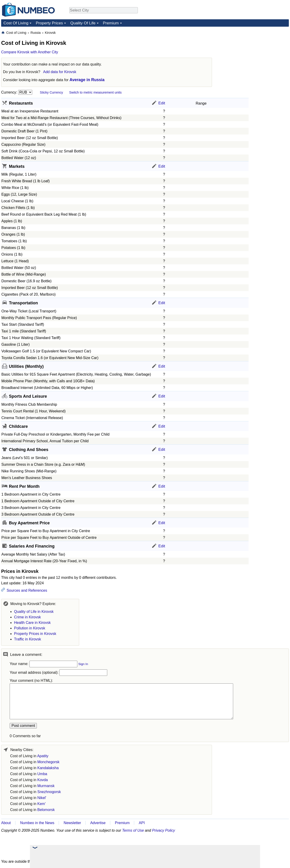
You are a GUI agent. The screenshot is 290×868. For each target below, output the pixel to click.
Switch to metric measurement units (95, 92)
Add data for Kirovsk (60, 72)
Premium (111, 23)
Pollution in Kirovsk (30, 628)
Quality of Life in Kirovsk (34, 612)
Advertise (98, 823)
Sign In (83, 664)
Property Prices (49, 23)
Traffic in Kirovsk (28, 639)
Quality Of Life (83, 23)
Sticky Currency (51, 92)
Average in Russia (87, 80)
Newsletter (72, 823)
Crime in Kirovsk (27, 617)
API (142, 823)
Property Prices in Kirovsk (35, 634)
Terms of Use (133, 830)
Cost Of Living (16, 23)
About (6, 823)
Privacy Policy (164, 830)
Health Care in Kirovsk (32, 623)
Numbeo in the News (37, 823)
